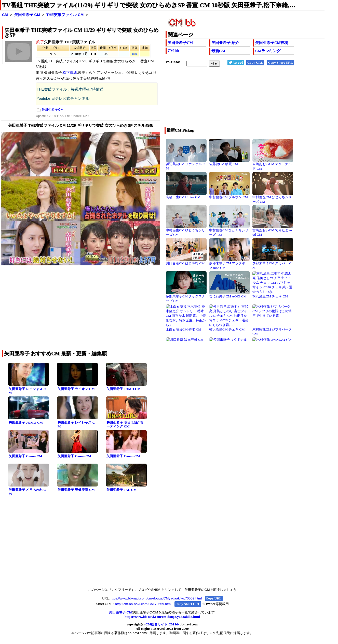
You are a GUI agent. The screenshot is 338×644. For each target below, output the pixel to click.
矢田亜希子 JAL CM (121, 490)
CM (5, 15)
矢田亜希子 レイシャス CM (27, 391)
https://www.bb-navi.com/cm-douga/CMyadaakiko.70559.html (156, 598)
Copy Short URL (281, 62)
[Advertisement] (229, 100)
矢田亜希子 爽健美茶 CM (76, 490)
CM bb (173, 51)
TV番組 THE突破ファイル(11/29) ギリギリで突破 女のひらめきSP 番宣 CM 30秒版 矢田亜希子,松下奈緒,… (149, 5)
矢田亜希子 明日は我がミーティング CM (125, 424)
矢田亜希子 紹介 (225, 43)
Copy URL (255, 62)
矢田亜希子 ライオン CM (76, 389)
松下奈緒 (70, 73)
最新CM (218, 51)
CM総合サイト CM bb (162, 624)
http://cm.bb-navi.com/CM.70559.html (143, 604)
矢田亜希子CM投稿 (272, 43)
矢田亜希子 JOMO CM (124, 389)
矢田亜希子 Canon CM (25, 456)
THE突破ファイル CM (65, 15)
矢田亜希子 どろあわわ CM (27, 492)
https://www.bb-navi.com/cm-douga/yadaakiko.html (162, 617)
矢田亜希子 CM (27, 15)
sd (136, 54)
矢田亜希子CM (180, 43)
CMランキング (268, 51)
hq (133, 54)
